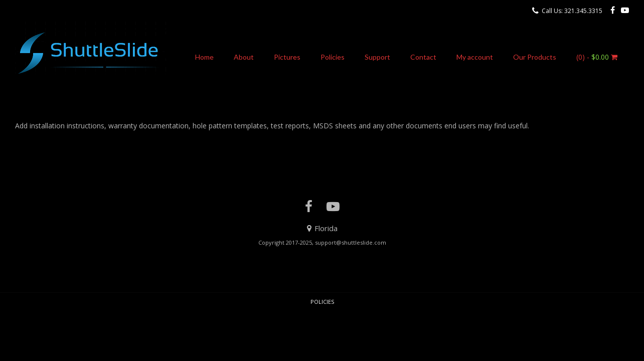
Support (377, 57)
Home (204, 57)
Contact (423, 57)
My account (475, 57)
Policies (333, 57)
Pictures (287, 57)
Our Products (535, 57)
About (244, 57)
